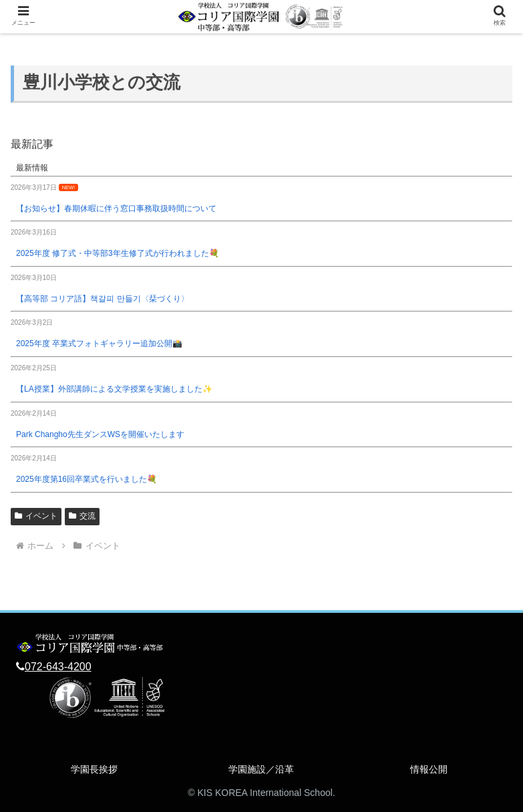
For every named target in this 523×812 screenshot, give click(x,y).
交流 (82, 516)
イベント (36, 516)
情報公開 (429, 769)
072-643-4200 (58, 667)
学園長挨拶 (94, 769)
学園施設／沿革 (261, 769)
